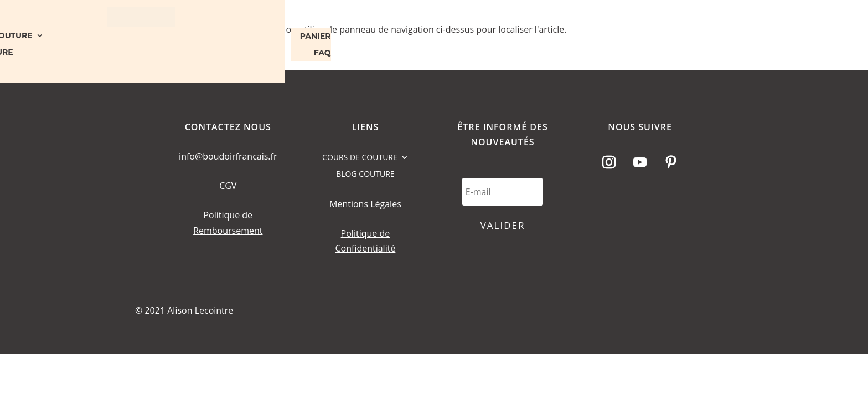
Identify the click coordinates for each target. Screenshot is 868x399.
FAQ (322, 53)
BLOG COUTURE (365, 175)
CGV (228, 186)
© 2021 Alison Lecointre (184, 310)
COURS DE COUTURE (360, 158)
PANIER (316, 37)
